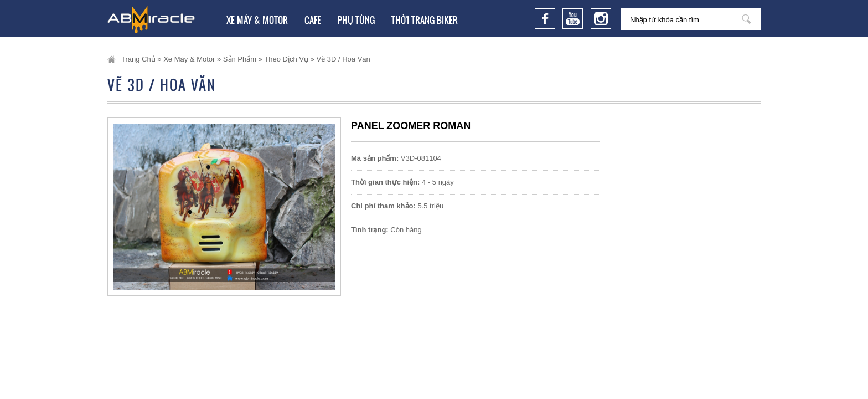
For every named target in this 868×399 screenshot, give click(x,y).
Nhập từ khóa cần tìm (746, 19)
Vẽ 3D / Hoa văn (343, 59)
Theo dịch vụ (286, 59)
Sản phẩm (240, 59)
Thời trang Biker (425, 20)
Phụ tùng (356, 20)
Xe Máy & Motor (257, 20)
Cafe (313, 20)
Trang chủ (138, 59)
